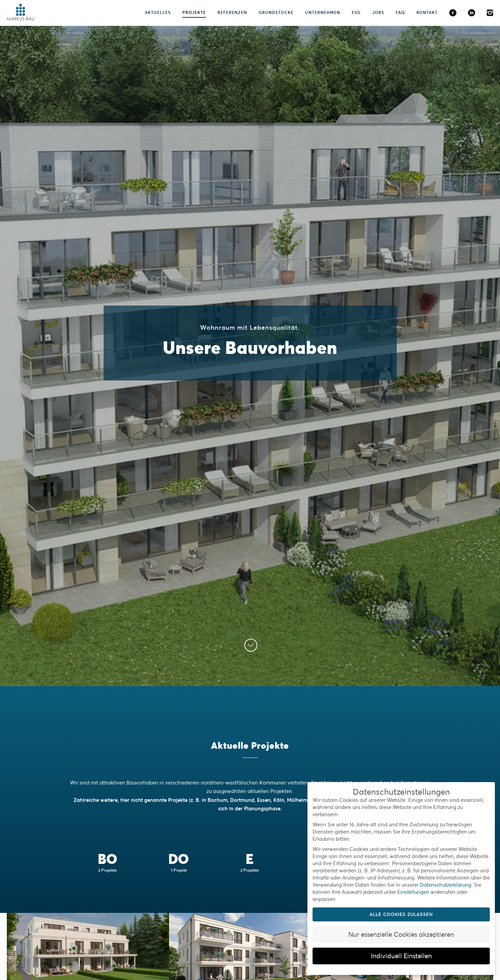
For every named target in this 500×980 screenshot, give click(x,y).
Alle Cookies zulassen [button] (401, 914)
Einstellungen (413, 892)
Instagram (490, 13)
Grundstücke (276, 12)
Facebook (453, 13)
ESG (356, 12)
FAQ (400, 12)
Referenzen (232, 12)
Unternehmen (323, 12)
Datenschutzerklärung (446, 885)
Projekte (194, 12)
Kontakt (427, 12)
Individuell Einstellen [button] (401, 956)
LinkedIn (472, 13)
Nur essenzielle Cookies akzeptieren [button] (401, 935)
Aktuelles (158, 12)
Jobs (378, 12)
